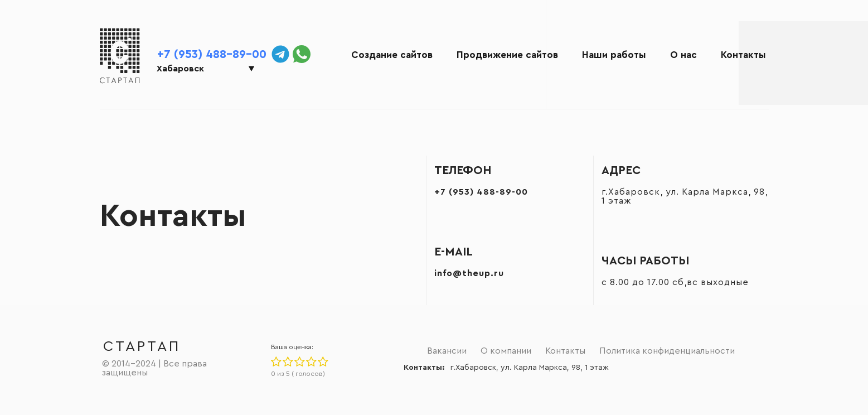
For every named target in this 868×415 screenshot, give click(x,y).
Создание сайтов (392, 55)
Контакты (743, 55)
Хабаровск (180, 69)
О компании (506, 351)
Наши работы (614, 55)
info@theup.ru (469, 273)
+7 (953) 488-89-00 (212, 54)
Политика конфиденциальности (667, 351)
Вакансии (447, 351)
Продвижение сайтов (507, 55)
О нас (683, 55)
